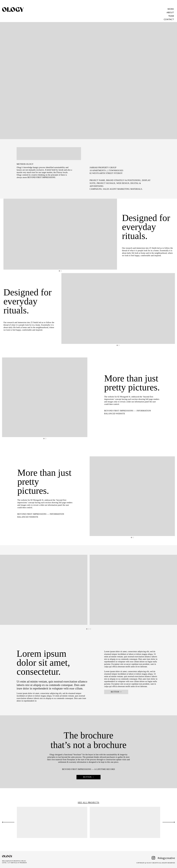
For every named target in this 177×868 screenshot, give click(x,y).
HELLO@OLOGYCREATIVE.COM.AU (14, 861)
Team (171, 16)
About (170, 12)
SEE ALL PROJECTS (88, 803)
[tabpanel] (60, 234)
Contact (169, 19)
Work (171, 9)
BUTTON (115, 692)
